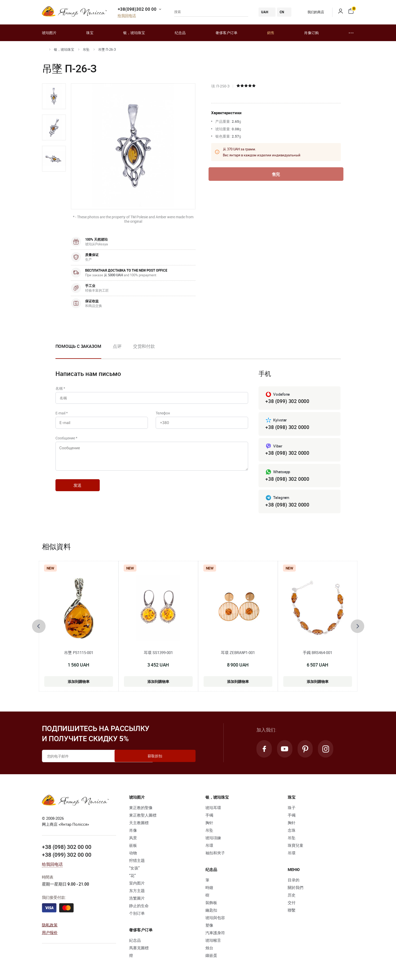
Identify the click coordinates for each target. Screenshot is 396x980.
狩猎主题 (137, 862)
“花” (132, 877)
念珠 (292, 832)
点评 (117, 346)
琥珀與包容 (215, 919)
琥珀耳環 (213, 809)
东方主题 (137, 892)
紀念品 (135, 942)
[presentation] (39, 627)
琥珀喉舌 (213, 942)
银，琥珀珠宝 (134, 33)
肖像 (133, 832)
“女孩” (134, 869)
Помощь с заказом (78, 346)
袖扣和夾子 (215, 854)
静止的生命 (139, 907)
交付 (292, 904)
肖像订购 (311, 33)
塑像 (209, 927)
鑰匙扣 (211, 912)
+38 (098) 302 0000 (287, 428)
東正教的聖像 (141, 809)
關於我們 (296, 889)
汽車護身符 (215, 934)
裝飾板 (211, 904)
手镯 (209, 817)
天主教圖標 (139, 824)
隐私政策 (50, 926)
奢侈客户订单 (227, 33)
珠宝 (90, 33)
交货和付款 (144, 346)
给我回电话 (127, 16)
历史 (292, 896)
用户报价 (50, 933)
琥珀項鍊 (213, 839)
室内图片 (137, 885)
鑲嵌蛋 (211, 957)
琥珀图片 (49, 33)
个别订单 (137, 915)
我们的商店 (312, 12)
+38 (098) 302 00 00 (67, 848)
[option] (54, 96)
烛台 (209, 949)
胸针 (209, 824)
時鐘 (209, 889)
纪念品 (180, 33)
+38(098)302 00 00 (137, 9)
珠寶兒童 (296, 847)
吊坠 (86, 49)
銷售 (271, 33)
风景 (133, 839)
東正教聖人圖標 (143, 817)
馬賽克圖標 (139, 949)
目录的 (294, 881)
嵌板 (133, 847)
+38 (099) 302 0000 (287, 401)
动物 (133, 854)
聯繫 (292, 912)
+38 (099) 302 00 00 (67, 856)
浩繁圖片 (137, 900)
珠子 (292, 809)
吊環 (209, 847)
